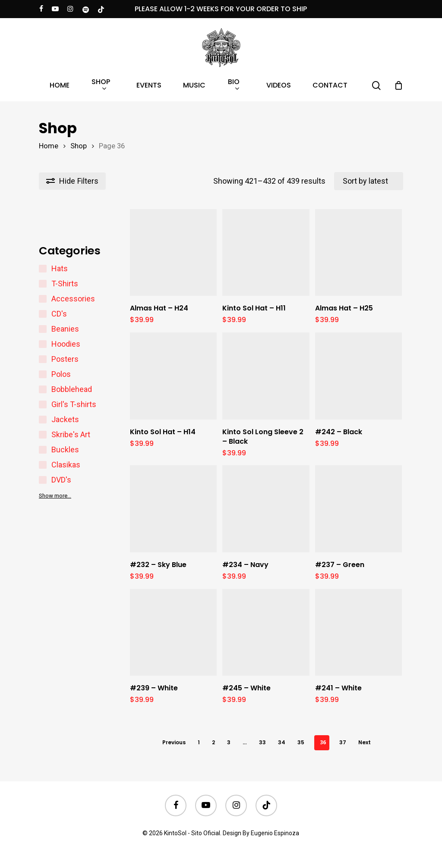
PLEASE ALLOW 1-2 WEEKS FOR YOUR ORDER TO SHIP (221, 9)
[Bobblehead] (43, 389)
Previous (174, 742)
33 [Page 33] (262, 742)
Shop (79, 146)
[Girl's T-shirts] (43, 404)
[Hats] (43, 269)
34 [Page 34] (282, 742)
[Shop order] (369, 181)
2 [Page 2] (213, 742)
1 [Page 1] (199, 742)
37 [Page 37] (343, 742)
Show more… (55, 496)
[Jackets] (43, 420)
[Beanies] (43, 329)
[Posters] (43, 359)
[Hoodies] (43, 344)
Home (49, 146)
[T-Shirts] (43, 284)
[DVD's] (43, 480)
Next (365, 742)
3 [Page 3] (229, 742)
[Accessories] (43, 299)
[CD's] (43, 314)
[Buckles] (43, 450)
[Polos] (43, 374)
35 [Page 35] (301, 742)
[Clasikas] (43, 465)
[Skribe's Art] (43, 435)
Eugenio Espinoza (275, 833)
